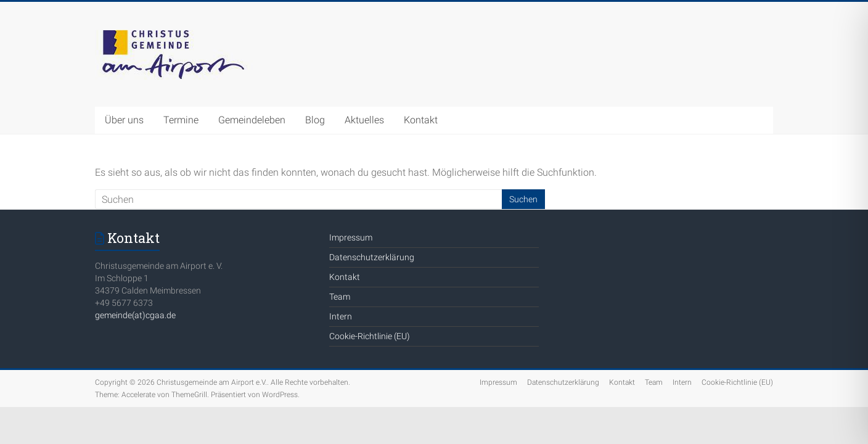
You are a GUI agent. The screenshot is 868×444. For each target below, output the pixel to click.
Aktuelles (364, 120)
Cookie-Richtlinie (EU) (370, 336)
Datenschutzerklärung (372, 257)
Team (340, 297)
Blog (315, 120)
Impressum (351, 237)
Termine (181, 120)
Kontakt (421, 120)
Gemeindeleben (252, 120)
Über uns (124, 120)
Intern (341, 316)
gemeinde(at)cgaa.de (135, 315)
